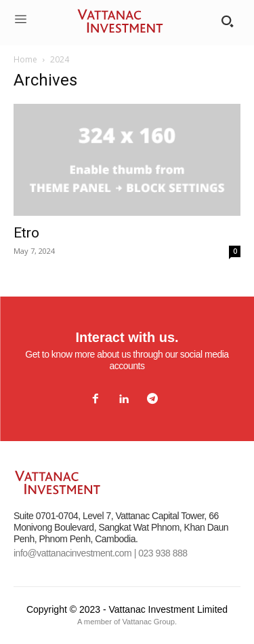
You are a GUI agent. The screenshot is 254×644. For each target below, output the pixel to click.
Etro (26, 233)
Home (25, 59)
